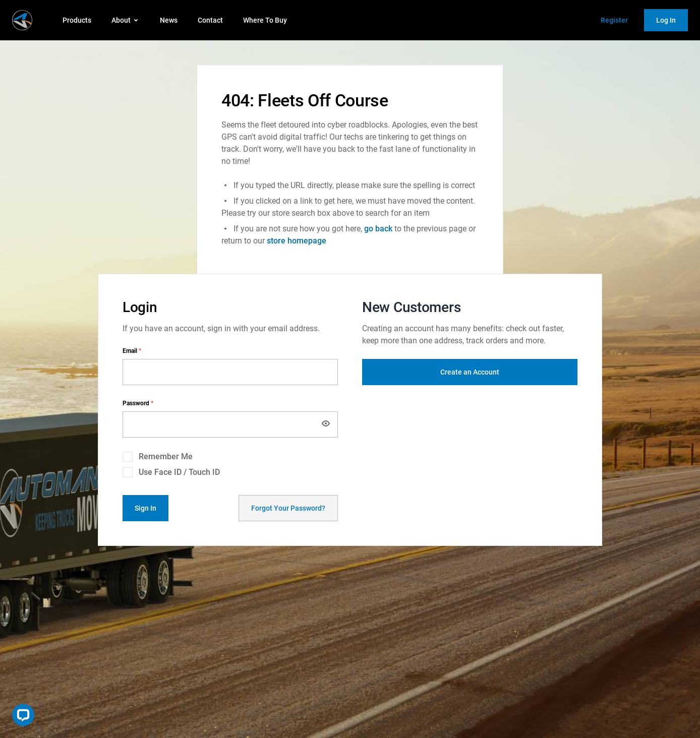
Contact (210, 20)
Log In (666, 20)
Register (614, 20)
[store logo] (22, 20)
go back (378, 229)
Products (77, 20)
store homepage (297, 241)
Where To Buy (265, 20)
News (169, 20)
